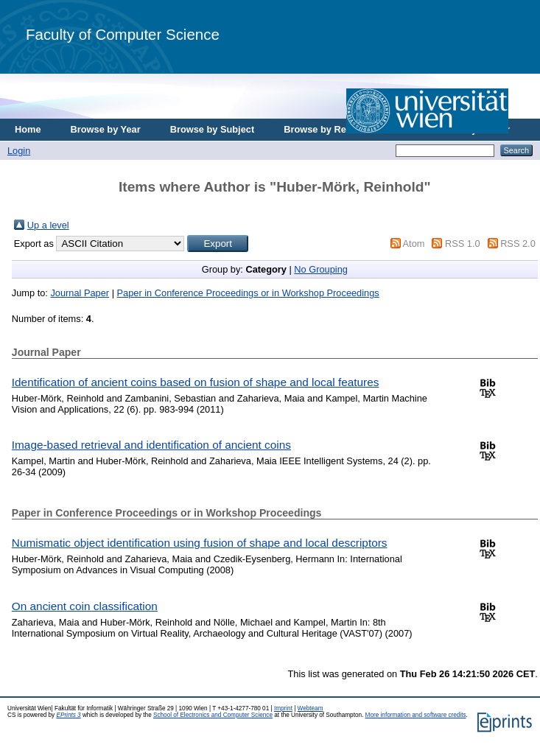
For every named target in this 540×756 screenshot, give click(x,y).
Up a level (48, 225)
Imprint (283, 708)
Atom (414, 244)
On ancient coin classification (85, 606)
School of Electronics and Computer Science (213, 715)
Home (28, 129)
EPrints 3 (68, 715)
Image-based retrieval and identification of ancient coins (151, 445)
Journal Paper (80, 293)
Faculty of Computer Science (123, 34)
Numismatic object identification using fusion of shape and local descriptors (200, 543)
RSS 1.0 (463, 244)
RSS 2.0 (518, 244)
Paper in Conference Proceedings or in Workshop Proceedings (248, 293)
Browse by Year (106, 129)
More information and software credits (416, 715)
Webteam (311, 708)
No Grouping (321, 269)
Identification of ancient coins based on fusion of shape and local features (196, 382)
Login (19, 151)
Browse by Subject (213, 129)
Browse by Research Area (341, 129)
